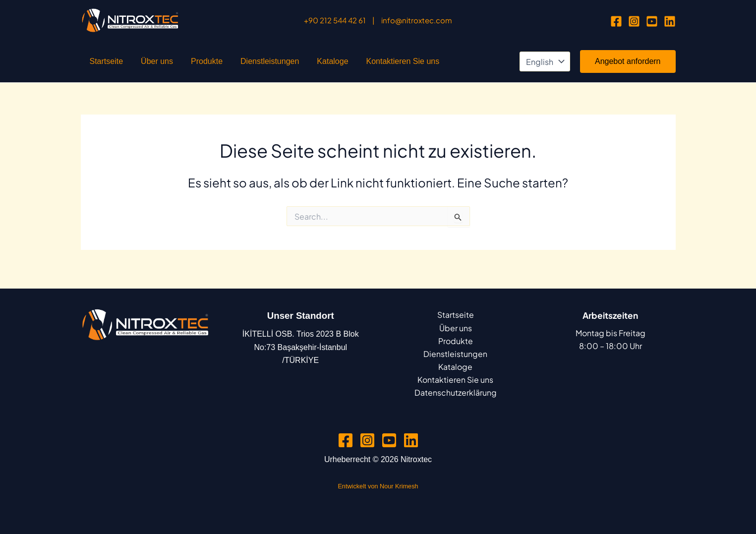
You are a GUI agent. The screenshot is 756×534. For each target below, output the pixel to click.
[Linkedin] (670, 21)
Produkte (182, 65)
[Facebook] (616, 21)
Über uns (142, 65)
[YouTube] (652, 21)
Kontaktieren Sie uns (349, 65)
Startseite (102, 65)
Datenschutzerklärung (456, 393)
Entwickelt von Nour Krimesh (378, 487)
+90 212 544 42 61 (335, 20)
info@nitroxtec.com (417, 20)
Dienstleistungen (235, 65)
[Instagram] (634, 21)
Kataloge (288, 65)
